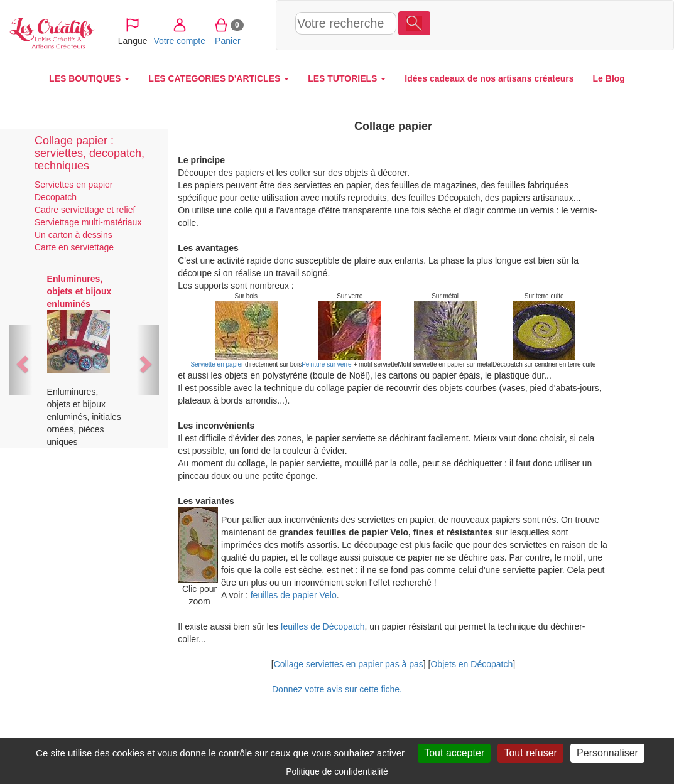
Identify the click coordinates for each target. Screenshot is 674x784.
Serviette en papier (217, 364)
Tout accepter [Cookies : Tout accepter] (454, 753)
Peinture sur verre (326, 364)
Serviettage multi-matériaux (88, 222)
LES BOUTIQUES (89, 78)
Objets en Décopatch (471, 664)
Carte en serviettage (74, 247)
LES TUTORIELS (347, 78)
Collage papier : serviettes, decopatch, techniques (90, 153)
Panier (571, 24)
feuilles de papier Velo (294, 595)
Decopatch (56, 197)
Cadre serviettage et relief (85, 210)
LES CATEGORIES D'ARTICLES (219, 78)
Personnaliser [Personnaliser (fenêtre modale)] (607, 753)
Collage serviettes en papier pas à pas (349, 664)
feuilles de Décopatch (323, 626)
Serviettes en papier (74, 185)
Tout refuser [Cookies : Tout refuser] (530, 753)
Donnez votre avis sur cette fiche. (337, 689)
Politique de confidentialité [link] (337, 771)
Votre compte (523, 24)
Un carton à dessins (73, 235)
